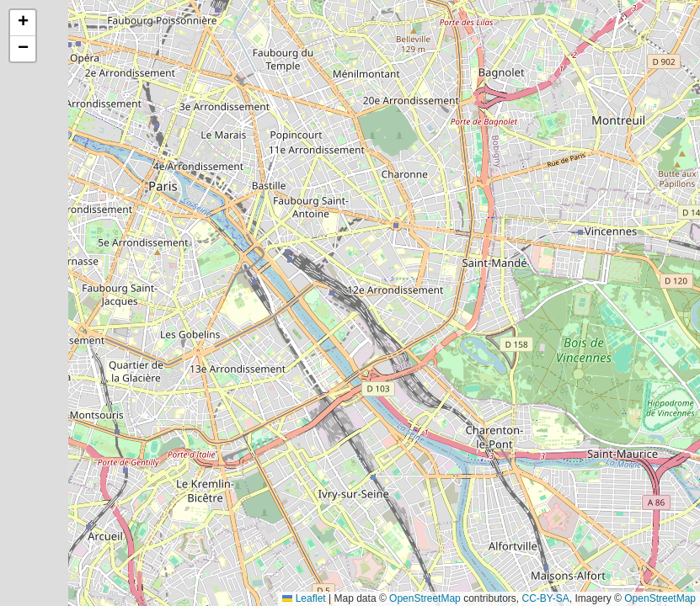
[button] (23, 23)
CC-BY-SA (546, 598)
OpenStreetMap (425, 598)
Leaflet (304, 598)
